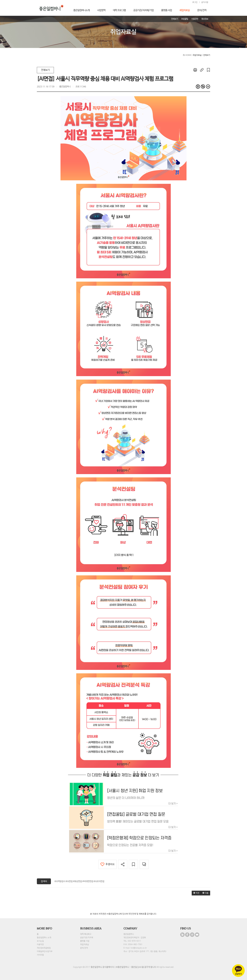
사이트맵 (40, 955)
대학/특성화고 (86, 934)
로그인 (195, 2)
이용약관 (40, 945)
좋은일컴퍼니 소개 (44, 938)
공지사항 (205, 2)
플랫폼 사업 (85, 941)
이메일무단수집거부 (45, 951)
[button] (196, 893)
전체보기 (45, 70)
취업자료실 (85, 945)
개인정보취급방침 (44, 948)
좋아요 (108, 864)
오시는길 (40, 941)
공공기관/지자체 (87, 938)
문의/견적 (84, 948)
